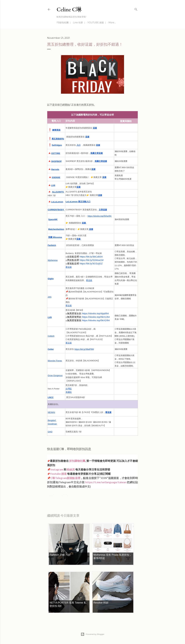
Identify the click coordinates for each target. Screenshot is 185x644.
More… (112, 23)
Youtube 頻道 (59, 474)
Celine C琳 (69, 9)
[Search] (136, 9)
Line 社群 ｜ (79, 23)
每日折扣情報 (62, 495)
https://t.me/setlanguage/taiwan (106, 482)
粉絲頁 (71, 469)
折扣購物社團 (77, 461)
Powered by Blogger (92, 634)
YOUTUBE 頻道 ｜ (97, 23)
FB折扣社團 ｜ (64, 23)
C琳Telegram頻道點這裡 (65, 478)
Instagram (57, 469)
